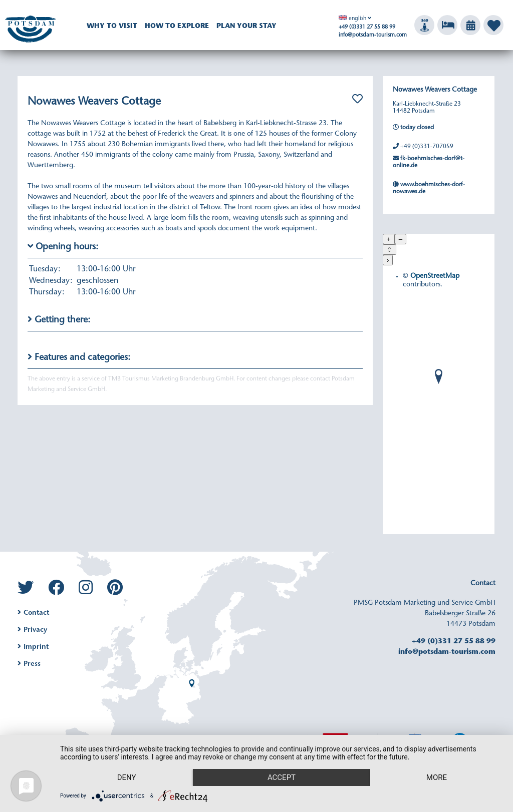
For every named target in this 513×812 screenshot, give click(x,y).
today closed (413, 127)
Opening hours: (63, 247)
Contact (33, 613)
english (352, 19)
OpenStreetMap (435, 276)
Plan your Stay (246, 27)
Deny (127, 777)
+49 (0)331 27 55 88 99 (367, 27)
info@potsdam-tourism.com (373, 35)
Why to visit (112, 27)
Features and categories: (79, 357)
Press (29, 664)
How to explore (177, 27)
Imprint (33, 647)
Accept (282, 777)
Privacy (32, 630)
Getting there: (59, 320)
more (437, 777)
